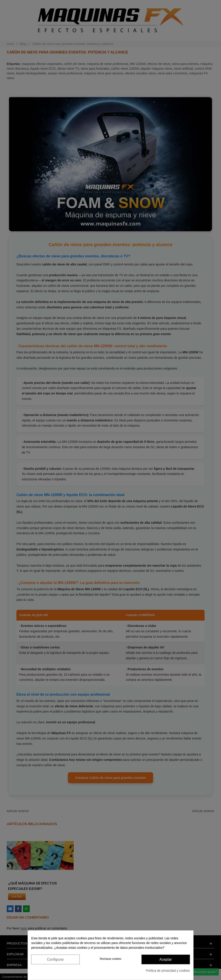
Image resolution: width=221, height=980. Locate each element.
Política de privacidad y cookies (168, 971)
